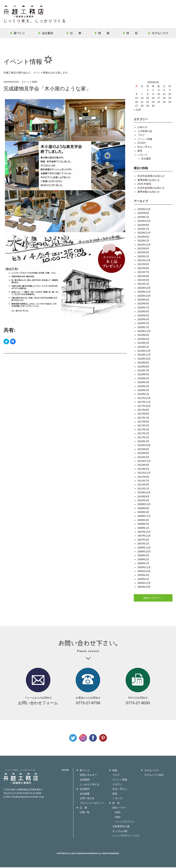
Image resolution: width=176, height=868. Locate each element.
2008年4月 (143, 521)
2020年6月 (143, 312)
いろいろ (142, 155)
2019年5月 (143, 340)
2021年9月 (143, 265)
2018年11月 (144, 356)
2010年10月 (144, 493)
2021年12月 (144, 261)
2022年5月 (143, 253)
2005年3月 (143, 580)
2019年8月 (143, 336)
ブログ (141, 136)
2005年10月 (144, 572)
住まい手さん (145, 148)
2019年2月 (143, 344)
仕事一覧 (85, 813)
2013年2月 (143, 470)
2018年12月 (144, 351)
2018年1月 (143, 395)
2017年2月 (143, 438)
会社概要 (85, 794)
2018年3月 (143, 387)
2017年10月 (144, 407)
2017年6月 (143, 422)
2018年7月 (143, 371)
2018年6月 (143, 375)
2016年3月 (143, 442)
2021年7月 (143, 273)
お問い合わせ (87, 799)
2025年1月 (143, 218)
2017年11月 (144, 403)
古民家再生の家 (121, 827)
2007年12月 (144, 533)
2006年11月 (144, 548)
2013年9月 (143, 466)
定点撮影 (146, 159)
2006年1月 (143, 564)
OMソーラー (119, 808)
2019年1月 (143, 348)
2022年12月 (144, 245)
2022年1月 (143, 257)
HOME (65, 771)
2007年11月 (144, 537)
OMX (118, 818)
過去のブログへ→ (153, 599)
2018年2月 (143, 391)
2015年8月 (143, 450)
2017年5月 (143, 426)
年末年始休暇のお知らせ (151, 177)
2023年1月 (143, 241)
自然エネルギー (88, 776)
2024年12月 (144, 222)
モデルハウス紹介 (154, 776)
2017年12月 (144, 399)
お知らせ (142, 128)
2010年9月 (143, 497)
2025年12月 (144, 210)
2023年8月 (143, 237)
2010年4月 (143, 501)
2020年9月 (143, 300)
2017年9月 (143, 411)
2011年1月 (143, 489)
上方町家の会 (145, 132)
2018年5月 (143, 379)
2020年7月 (143, 308)
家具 (140, 151)
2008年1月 (143, 529)
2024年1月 (143, 230)
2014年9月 (143, 454)
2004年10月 (144, 588)
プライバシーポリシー (92, 804)
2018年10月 (144, 359)
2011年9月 (143, 477)
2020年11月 (144, 293)
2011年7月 (143, 481)
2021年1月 (143, 285)
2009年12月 (144, 505)
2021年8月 (143, 269)
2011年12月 (144, 474)
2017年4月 (143, 430)
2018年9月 (143, 363)
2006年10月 (144, 552)
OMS (118, 813)
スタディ (117, 785)
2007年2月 (143, 544)
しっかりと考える (90, 785)
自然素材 (85, 780)
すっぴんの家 (120, 832)
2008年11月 (144, 517)
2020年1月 (143, 328)
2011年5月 (143, 485)
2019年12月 (144, 332)
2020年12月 (144, 289)
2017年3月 (143, 434)
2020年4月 (143, 320)
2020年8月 (143, 304)
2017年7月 (143, 418)
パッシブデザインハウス (126, 837)
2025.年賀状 (144, 185)
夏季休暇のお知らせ (149, 181)
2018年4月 (143, 383)
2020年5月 (143, 316)
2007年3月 (143, 540)
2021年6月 (143, 277)
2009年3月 (143, 513)
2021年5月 (143, 281)
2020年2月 (143, 324)
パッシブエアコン (125, 822)
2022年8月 (143, 249)
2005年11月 (144, 568)
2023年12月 (144, 234)
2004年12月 (144, 584)
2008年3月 (143, 525)
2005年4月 (143, 576)
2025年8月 (143, 214)
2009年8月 (143, 509)
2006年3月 (143, 556)
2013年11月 (144, 462)
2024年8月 (143, 226)
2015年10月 (144, 446)
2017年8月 (143, 415)
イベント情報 (30, 83)
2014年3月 (143, 458)
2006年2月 (143, 560)
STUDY (142, 144)
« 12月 (137, 111)
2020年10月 (144, 296)
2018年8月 (143, 367)
